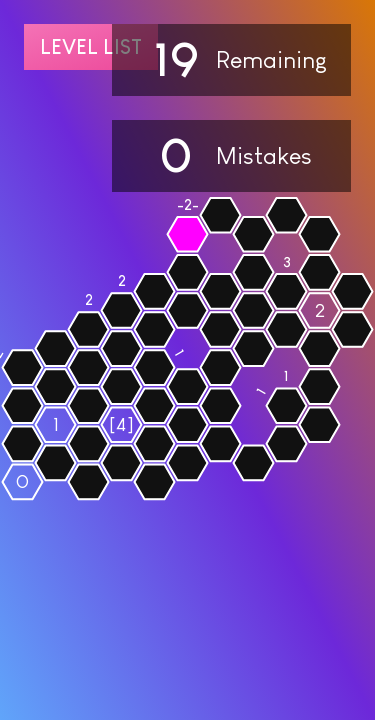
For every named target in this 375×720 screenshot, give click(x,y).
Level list (91, 47)
